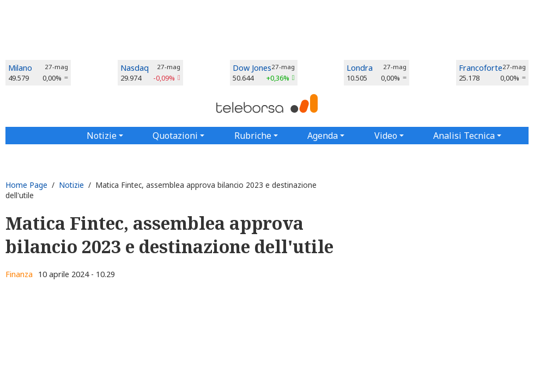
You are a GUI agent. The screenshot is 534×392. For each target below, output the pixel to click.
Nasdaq (135, 68)
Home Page (26, 185)
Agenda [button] (323, 136)
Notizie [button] (102, 136)
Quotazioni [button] (175, 136)
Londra (360, 68)
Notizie (71, 185)
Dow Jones (252, 68)
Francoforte (481, 68)
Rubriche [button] (253, 136)
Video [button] (386, 136)
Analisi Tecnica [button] (464, 136)
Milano (20, 68)
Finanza (19, 274)
